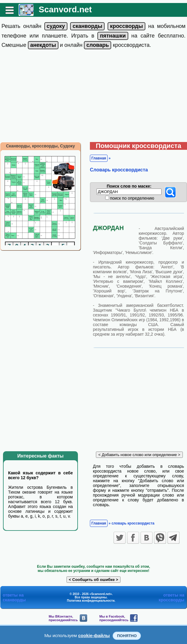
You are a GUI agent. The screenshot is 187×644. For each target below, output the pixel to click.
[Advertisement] (94, 97)
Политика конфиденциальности (91, 601)
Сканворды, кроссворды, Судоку (40, 146)
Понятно (127, 636)
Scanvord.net (65, 9)
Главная (99, 158)
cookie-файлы (94, 635)
